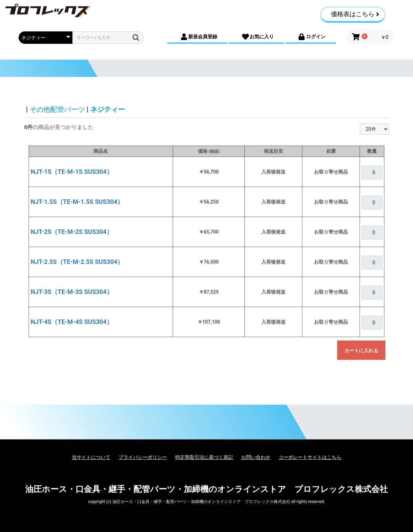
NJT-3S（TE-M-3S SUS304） (72, 292)
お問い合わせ (256, 457)
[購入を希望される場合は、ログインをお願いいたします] (372, 173)
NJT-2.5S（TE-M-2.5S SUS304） (77, 262)
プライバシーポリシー (143, 457)
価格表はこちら (355, 14)
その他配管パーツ (57, 109)
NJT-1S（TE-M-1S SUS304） (72, 172)
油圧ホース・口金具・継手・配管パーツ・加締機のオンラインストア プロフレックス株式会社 (206, 489)
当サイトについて (91, 457)
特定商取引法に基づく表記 (204, 457)
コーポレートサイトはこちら (310, 457)
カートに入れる (361, 351)
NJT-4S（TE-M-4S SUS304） (72, 322)
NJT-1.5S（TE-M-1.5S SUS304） (77, 202)
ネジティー (108, 109)
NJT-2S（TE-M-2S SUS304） (72, 232)
